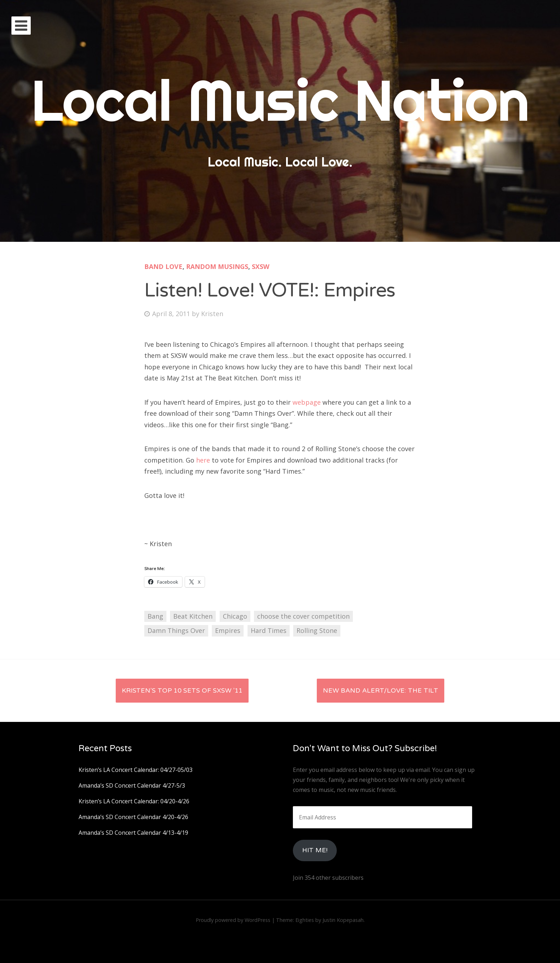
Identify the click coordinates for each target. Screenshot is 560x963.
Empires (228, 630)
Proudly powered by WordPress (233, 920)
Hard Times (269, 630)
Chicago (235, 616)
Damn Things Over (176, 630)
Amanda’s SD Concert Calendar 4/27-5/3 (132, 785)
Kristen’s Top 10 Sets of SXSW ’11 (182, 690)
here (204, 460)
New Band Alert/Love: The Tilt (381, 690)
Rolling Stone (317, 630)
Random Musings (217, 266)
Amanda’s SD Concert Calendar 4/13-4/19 (133, 833)
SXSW (261, 266)
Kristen (212, 314)
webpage (307, 402)
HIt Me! (315, 850)
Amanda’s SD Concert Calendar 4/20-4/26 (133, 817)
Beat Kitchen (193, 616)
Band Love (163, 266)
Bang (155, 616)
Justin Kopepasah (343, 920)
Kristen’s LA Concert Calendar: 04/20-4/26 (134, 801)
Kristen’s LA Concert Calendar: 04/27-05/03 (136, 770)
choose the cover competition (303, 616)
